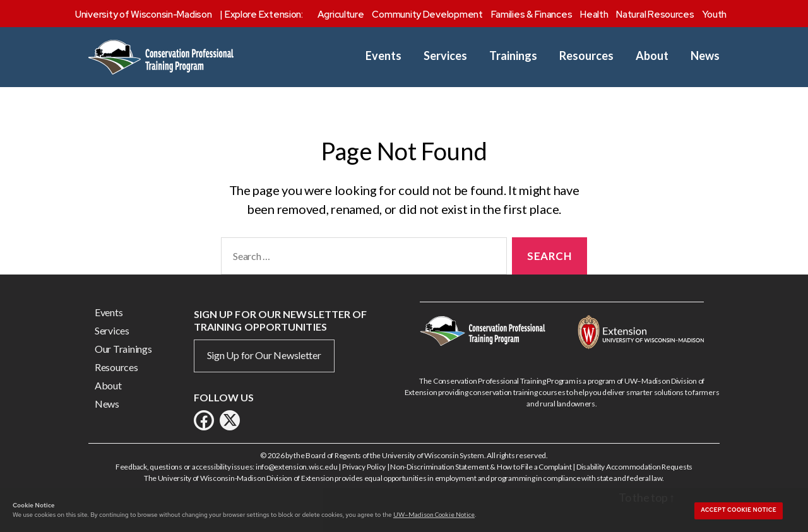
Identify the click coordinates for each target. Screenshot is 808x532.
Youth (714, 15)
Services (445, 56)
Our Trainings (123, 349)
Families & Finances (532, 15)
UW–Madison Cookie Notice (434, 514)
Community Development (427, 15)
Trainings (513, 56)
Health (594, 15)
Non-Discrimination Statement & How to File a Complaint (481, 467)
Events (383, 56)
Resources (586, 56)
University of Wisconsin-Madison (144, 15)
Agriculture (341, 15)
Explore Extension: (264, 15)
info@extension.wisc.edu (297, 467)
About (652, 56)
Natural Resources (655, 15)
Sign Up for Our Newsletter (264, 355)
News (705, 56)
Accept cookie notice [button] (739, 510)
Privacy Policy (364, 467)
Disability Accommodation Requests (634, 467)
